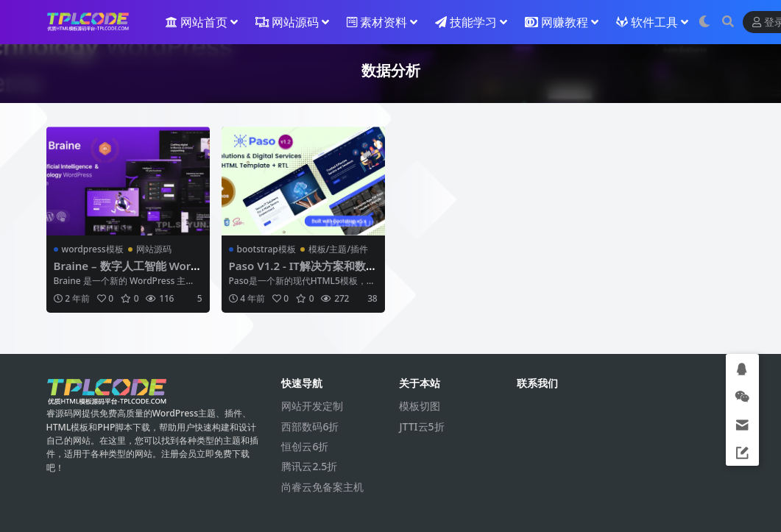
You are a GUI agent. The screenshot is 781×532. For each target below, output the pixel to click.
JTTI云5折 (421, 426)
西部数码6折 (310, 426)
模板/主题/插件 (338, 249)
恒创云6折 (305, 446)
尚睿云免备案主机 (322, 487)
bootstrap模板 (266, 249)
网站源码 (154, 249)
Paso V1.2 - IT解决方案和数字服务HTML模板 (298, 272)
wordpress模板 (93, 249)
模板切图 (420, 406)
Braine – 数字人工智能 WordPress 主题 (126, 272)
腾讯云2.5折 (309, 466)
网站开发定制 (312, 406)
